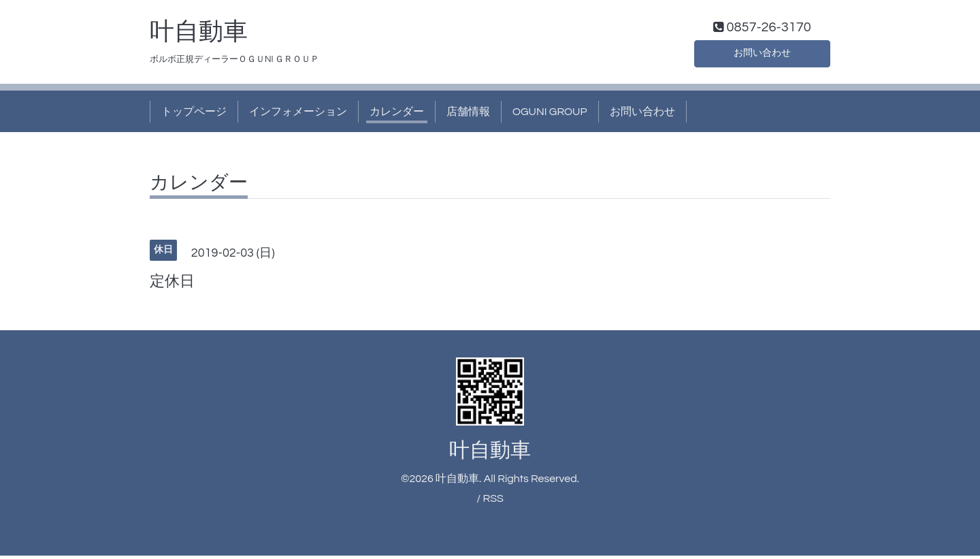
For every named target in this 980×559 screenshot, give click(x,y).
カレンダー (397, 114)
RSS (493, 501)
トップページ (194, 114)
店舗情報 (468, 114)
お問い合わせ (762, 54)
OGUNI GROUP (550, 114)
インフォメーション (298, 114)
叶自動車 (199, 35)
